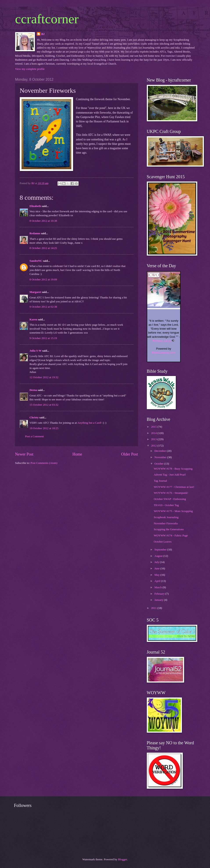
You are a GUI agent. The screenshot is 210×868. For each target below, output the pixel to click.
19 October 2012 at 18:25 (44, 428)
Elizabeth (35, 206)
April (158, 581)
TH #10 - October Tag (166, 505)
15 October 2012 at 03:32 (44, 405)
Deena (33, 390)
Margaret (35, 292)
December (161, 451)
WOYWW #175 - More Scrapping (173, 511)
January (159, 600)
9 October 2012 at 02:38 (43, 307)
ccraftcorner (47, 19)
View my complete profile (30, 69)
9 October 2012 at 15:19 (43, 338)
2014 (154, 433)
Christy (34, 418)
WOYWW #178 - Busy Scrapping (173, 469)
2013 (154, 439)
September (161, 550)
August (159, 556)
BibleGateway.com (164, 353)
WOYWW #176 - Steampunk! (171, 493)
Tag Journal (160, 481)
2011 (154, 608)
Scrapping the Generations (169, 529)
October (159, 464)
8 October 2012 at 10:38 (43, 221)
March (159, 587)
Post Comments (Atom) (44, 463)
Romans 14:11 (162, 341)
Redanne (35, 233)
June (157, 568)
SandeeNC (36, 261)
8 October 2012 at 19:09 (43, 280)
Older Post (130, 454)
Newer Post (24, 454)
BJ (43, 34)
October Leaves (163, 542)
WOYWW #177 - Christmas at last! (174, 487)
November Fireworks (166, 523)
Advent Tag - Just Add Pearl (170, 475)
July (157, 562)
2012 (154, 446)
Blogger (123, 859)
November (161, 457)
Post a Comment (35, 436)
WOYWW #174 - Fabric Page (171, 536)
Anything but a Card (89, 423)
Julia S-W (36, 351)
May (157, 575)
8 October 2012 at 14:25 (43, 248)
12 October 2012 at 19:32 (44, 377)
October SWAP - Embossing (170, 499)
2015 (154, 427)
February (160, 594)
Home (77, 454)
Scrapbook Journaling (166, 517)
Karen (33, 320)
